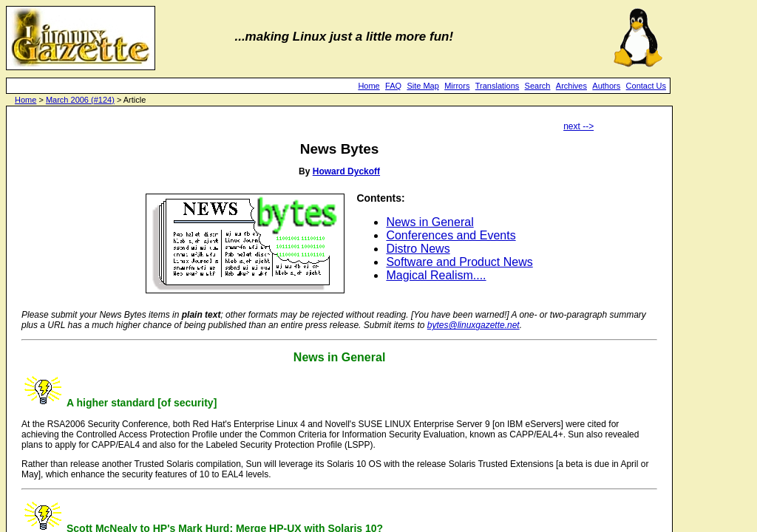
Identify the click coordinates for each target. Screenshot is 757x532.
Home (369, 86)
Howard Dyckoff (346, 171)
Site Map (422, 86)
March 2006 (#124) (80, 100)
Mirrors (457, 86)
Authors (606, 86)
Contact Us (646, 86)
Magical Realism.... (436, 275)
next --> (578, 126)
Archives (571, 86)
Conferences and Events (451, 235)
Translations (498, 86)
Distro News (418, 249)
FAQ (393, 86)
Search (538, 86)
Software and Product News (459, 262)
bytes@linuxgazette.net (473, 325)
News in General (430, 222)
